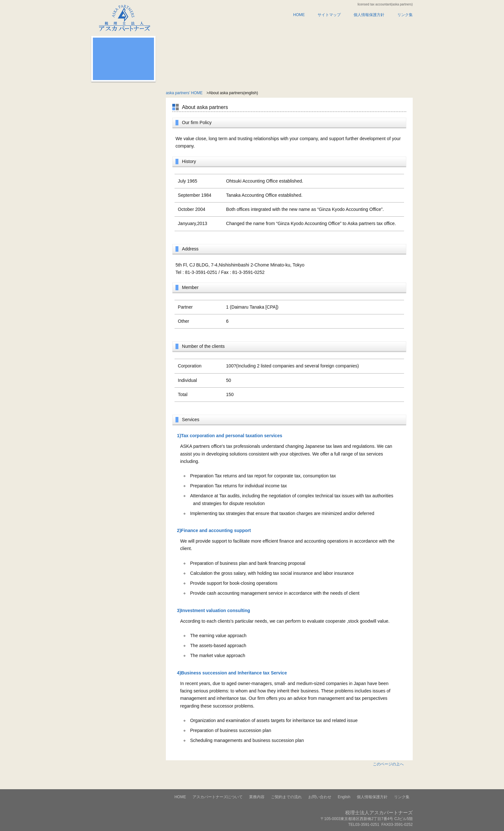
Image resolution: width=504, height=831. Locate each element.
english (389, 27)
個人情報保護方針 (369, 15)
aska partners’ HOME (184, 93)
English (344, 797)
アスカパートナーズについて (195, 27)
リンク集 (405, 15)
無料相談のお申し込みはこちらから (123, 68)
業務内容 (247, 27)
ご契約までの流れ (295, 27)
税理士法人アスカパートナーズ (121, 16)
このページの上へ (388, 764)
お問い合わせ (342, 27)
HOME (299, 15)
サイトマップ (329, 15)
